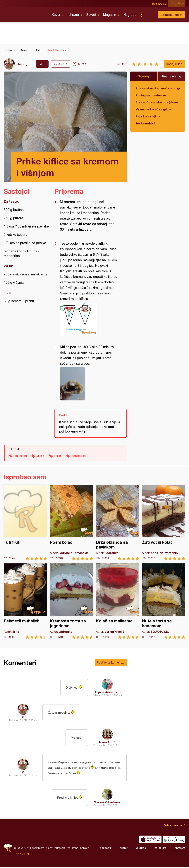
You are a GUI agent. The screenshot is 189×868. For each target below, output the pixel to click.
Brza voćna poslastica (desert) (158, 102)
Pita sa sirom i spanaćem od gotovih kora (158, 88)
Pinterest (180, 849)
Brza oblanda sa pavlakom (118, 522)
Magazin (110, 15)
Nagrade (130, 15)
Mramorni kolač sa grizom (154, 109)
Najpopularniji (172, 76)
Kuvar (56, 15)
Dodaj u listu (175, 64)
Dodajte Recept (171, 15)
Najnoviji (144, 76)
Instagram (160, 849)
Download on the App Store (150, 841)
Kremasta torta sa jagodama (72, 601)
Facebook (105, 849)
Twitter (123, 849)
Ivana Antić (107, 742)
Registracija (160, 4)
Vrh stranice (173, 826)
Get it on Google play (174, 841)
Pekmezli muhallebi (25, 601)
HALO (28, 855)
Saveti (91, 15)
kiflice (58, 456)
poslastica (79, 456)
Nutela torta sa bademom (164, 601)
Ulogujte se (178, 4)
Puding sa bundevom (151, 95)
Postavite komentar (111, 662)
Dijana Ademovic (107, 692)
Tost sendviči (145, 123)
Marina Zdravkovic (107, 803)
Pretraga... (149, 15)
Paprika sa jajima (148, 116)
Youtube (141, 849)
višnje (40, 456)
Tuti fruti (25, 522)
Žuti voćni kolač (164, 522)
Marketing (73, 849)
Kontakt (85, 849)
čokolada (21, 456)
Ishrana (73, 15)
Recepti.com (25, 13)
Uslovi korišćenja (56, 849)
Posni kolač (72, 522)
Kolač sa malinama (118, 601)
